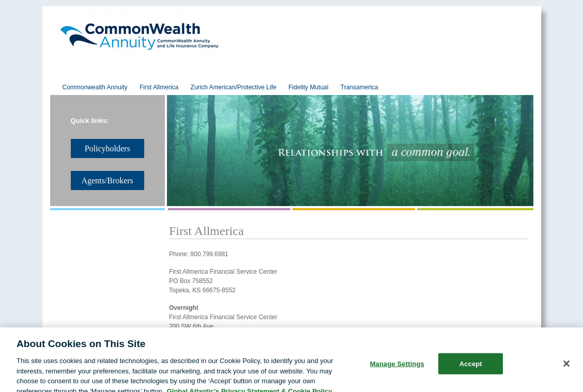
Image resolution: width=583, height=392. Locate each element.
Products (262, 73)
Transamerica (359, 87)
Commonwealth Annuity (95, 87)
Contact (500, 73)
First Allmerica (159, 87)
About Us (84, 73)
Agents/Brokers (423, 73)
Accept (471, 371)
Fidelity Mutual (308, 87)
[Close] (566, 371)
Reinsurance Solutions (173, 73)
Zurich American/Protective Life (234, 87)
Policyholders (338, 73)
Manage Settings (397, 371)
